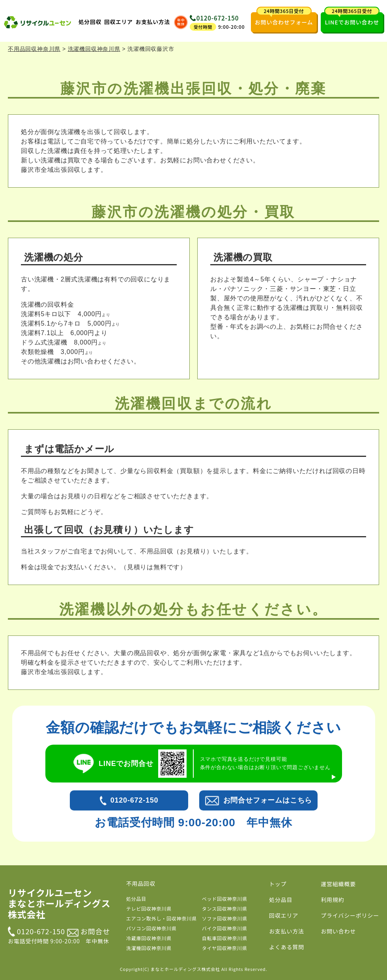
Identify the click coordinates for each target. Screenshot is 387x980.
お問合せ (89, 931)
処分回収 (90, 22)
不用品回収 (141, 883)
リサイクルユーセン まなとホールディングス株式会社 (59, 904)
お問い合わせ (338, 931)
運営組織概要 (338, 884)
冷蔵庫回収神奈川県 (149, 938)
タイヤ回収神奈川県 (225, 948)
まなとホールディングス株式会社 (185, 969)
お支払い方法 (153, 22)
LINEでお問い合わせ (352, 19)
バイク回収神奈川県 (225, 928)
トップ (278, 884)
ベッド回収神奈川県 (225, 899)
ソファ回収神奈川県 (225, 918)
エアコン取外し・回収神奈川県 (162, 918)
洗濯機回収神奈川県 (149, 948)
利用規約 (332, 900)
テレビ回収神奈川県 (149, 908)
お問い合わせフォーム (284, 19)
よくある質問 (287, 947)
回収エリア (119, 22)
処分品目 (136, 899)
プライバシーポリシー (350, 915)
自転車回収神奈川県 (225, 938)
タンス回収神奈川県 (225, 908)
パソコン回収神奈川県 (151, 928)
